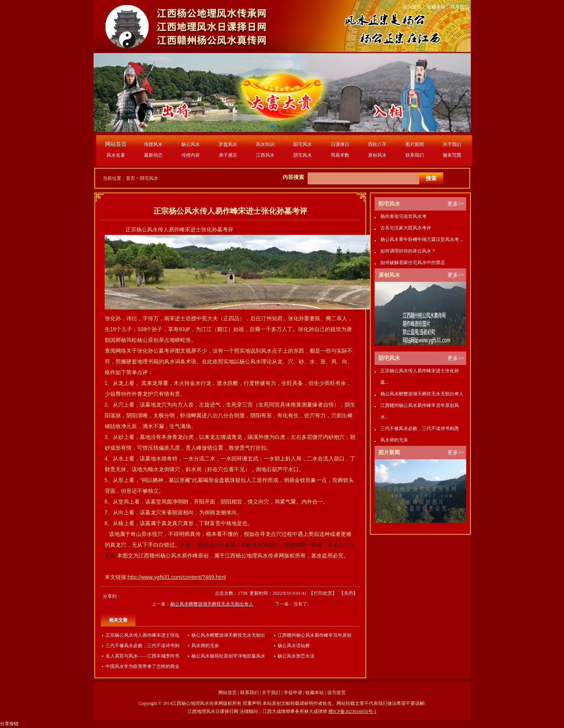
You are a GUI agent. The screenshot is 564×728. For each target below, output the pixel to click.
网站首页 (228, 693)
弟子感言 (228, 155)
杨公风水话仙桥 (294, 646)
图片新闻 (415, 144)
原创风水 (377, 155)
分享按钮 (9, 724)
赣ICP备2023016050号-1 (352, 711)
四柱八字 (377, 144)
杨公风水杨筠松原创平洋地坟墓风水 (228, 656)
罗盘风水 (228, 144)
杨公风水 (191, 144)
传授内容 (191, 155)
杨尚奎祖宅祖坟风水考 (403, 216)
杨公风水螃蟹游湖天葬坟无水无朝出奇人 (212, 604)
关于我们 (452, 144)
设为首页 (412, 7)
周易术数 (340, 155)
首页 (131, 178)
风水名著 (116, 155)
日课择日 (340, 144)
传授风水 (153, 144)
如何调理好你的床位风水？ (408, 251)
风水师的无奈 (205, 646)
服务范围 (452, 155)
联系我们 (460, 7)
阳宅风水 (303, 144)
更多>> (456, 204)
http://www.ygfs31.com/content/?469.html (177, 577)
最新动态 (153, 155)
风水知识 (265, 144)
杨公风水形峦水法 (296, 656)
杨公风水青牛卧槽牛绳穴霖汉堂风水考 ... (422, 239)
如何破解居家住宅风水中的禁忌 (413, 263)
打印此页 (323, 593)
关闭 (348, 593)
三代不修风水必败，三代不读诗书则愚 (420, 428)
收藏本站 (436, 7)
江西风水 (265, 155)
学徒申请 (293, 693)
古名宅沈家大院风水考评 (406, 228)
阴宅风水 (303, 155)
